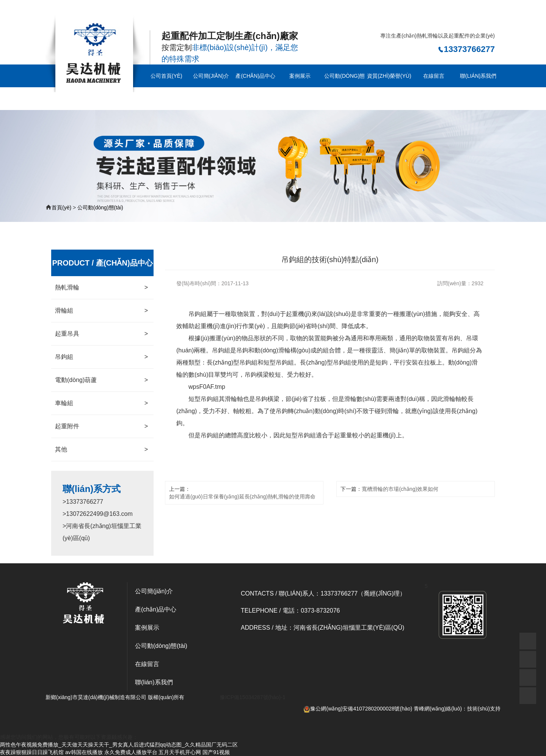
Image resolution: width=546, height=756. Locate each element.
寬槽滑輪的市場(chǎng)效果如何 (400, 489)
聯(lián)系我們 (478, 76)
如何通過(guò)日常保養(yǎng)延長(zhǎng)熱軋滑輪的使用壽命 (242, 497)
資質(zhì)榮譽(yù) (389, 76)
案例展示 (300, 76)
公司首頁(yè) (166, 76)
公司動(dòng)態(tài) (344, 87)
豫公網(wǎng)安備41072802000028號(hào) (358, 709)
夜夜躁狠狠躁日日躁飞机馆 (32, 752)
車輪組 (101, 403)
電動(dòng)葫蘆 (101, 380)
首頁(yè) (61, 207)
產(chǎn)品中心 (255, 76)
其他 (101, 450)
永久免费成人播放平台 (131, 752)
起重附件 (101, 426)
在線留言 (434, 76)
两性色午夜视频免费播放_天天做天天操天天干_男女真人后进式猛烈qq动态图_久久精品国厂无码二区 (119, 10)
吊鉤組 (101, 357)
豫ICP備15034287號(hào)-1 (253, 697)
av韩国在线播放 (84, 752)
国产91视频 (216, 752)
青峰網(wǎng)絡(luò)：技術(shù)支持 (457, 709)
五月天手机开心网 (180, 752)
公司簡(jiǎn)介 (211, 76)
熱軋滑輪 (101, 288)
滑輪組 (101, 311)
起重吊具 (101, 334)
